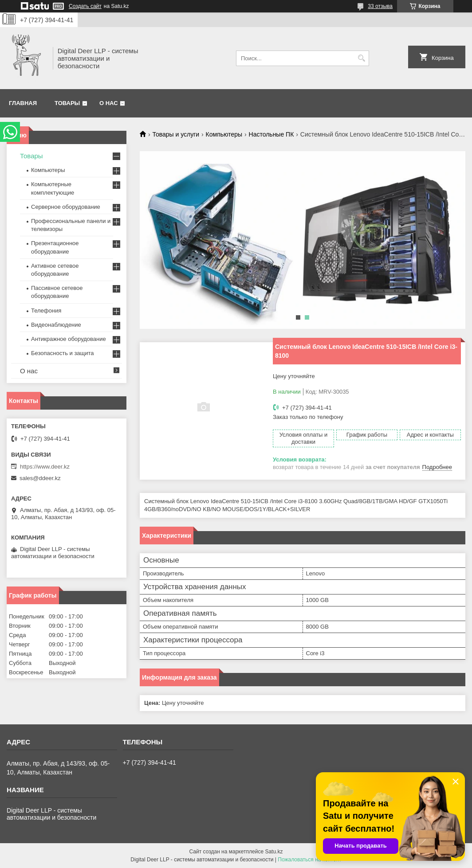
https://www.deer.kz (45, 467)
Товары (67, 103)
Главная (23, 103)
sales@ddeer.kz (40, 478)
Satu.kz (274, 852)
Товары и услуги (176, 134)
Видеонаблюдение (56, 325)
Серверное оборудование (66, 207)
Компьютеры (224, 134)
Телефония (46, 311)
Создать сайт (85, 6)
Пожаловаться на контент (309, 860)
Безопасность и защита (63, 353)
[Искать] (361, 58)
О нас (109, 103)
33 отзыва (380, 6)
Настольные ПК (271, 134)
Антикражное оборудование (69, 339)
